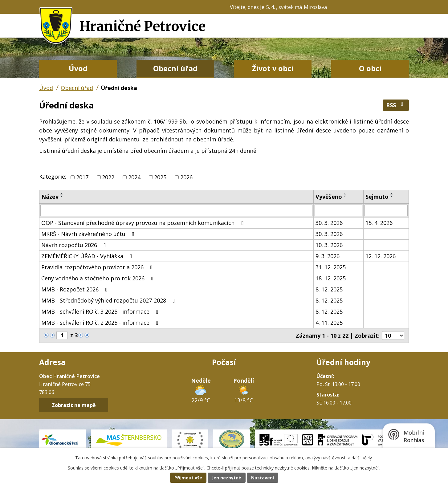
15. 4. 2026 (379, 223)
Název (50, 197)
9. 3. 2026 (328, 256)
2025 (160, 177)
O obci (370, 68)
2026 (186, 177)
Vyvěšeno (329, 197)
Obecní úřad (175, 68)
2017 (82, 177)
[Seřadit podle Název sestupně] (62, 196)
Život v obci (273, 68)
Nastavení (263, 478)
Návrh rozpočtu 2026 (75, 245)
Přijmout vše (188, 478)
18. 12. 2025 (331, 278)
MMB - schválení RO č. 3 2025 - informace (101, 311)
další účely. (362, 458)
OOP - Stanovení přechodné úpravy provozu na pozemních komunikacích (144, 223)
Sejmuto (377, 197)
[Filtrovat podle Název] (176, 210)
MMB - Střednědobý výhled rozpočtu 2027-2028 (109, 300)
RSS (396, 105)
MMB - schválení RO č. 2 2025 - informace (101, 323)
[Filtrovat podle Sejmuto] (386, 210)
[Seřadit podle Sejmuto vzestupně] (392, 194)
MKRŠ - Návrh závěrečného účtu (89, 234)
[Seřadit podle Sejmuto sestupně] (392, 196)
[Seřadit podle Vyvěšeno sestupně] (345, 196)
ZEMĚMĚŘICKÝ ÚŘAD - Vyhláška (88, 256)
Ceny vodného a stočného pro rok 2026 (99, 278)
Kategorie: (53, 177)
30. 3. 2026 (329, 223)
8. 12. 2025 (329, 289)
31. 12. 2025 (331, 267)
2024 (134, 177)
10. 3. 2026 (329, 245)
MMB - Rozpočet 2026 (76, 289)
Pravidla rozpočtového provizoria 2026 (98, 267)
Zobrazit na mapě (74, 405)
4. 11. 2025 (329, 323)
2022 (108, 177)
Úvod (78, 68)
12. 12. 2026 (381, 256)
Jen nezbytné (227, 478)
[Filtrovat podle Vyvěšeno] (338, 210)
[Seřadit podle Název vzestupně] (62, 194)
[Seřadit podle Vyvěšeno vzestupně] (345, 194)
